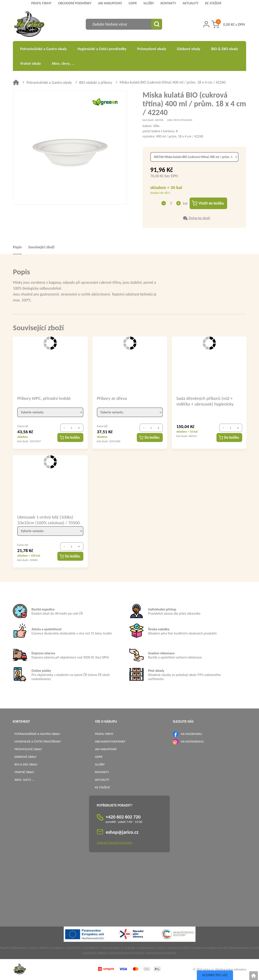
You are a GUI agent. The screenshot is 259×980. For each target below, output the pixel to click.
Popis (17, 247)
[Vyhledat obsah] (157, 24)
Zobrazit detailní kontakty (115, 843)
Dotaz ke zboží (199, 218)
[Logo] (29, 25)
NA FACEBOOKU (191, 734)
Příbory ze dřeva (112, 399)
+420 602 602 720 (123, 817)
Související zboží (41, 247)
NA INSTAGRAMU (192, 742)
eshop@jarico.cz (122, 832)
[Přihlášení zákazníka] (206, 24)
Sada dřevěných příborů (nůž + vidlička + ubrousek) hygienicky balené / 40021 (205, 401)
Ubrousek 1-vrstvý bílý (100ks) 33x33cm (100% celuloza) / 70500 (48, 520)
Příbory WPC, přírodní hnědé (44, 399)
